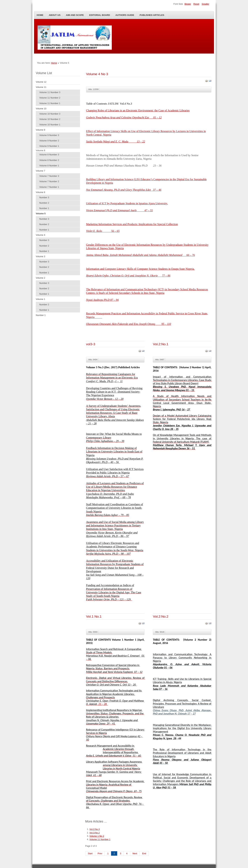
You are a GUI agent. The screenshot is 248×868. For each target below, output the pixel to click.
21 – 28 (103, 704)
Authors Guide (125, 15)
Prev (100, 853)
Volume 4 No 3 (97, 74)
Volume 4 (40, 235)
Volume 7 (40, 171)
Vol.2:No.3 (95, 829)
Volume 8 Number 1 (49, 166)
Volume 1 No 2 (97, 836)
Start (90, 853)
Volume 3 (40, 256)
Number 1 (44, 208)
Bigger (188, 4)
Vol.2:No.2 (161, 616)
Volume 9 (40, 130)
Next (135, 853)
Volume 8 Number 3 (49, 155)
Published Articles (152, 15)
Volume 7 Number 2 (49, 181)
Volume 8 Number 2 (49, 160)
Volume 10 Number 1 (50, 125)
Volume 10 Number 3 (50, 114)
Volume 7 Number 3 (49, 176)
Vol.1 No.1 (94, 616)
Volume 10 (41, 109)
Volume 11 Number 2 (50, 98)
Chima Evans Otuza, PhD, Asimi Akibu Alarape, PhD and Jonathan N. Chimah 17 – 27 (182, 712)
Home (40, 15)
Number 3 (44, 197)
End (144, 853)
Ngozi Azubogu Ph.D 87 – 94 (102, 300)
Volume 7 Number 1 (49, 187)
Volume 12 (41, 82)
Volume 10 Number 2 (50, 119)
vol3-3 (91, 344)
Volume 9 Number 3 (49, 135)
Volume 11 (41, 87)
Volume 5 (41, 214)
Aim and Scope (75, 15)
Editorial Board (100, 15)
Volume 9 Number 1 (49, 146)
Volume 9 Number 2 (49, 141)
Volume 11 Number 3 (50, 92)
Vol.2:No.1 (161, 344)
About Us (55, 15)
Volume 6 (40, 192)
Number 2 (44, 203)
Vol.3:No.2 (95, 833)
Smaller (205, 4)
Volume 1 (40, 299)
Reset (196, 4)
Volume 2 (40, 278)
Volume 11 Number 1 (50, 103)
